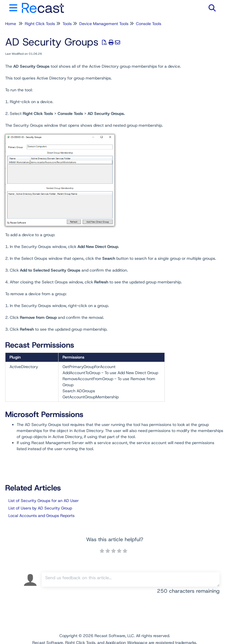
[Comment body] (131, 579)
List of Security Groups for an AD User (43, 501)
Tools (67, 24)
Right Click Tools (40, 24)
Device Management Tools (104, 24)
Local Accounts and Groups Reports (41, 516)
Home (11, 24)
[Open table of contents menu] (14, 7)
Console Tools (149, 24)
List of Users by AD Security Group (40, 508)
